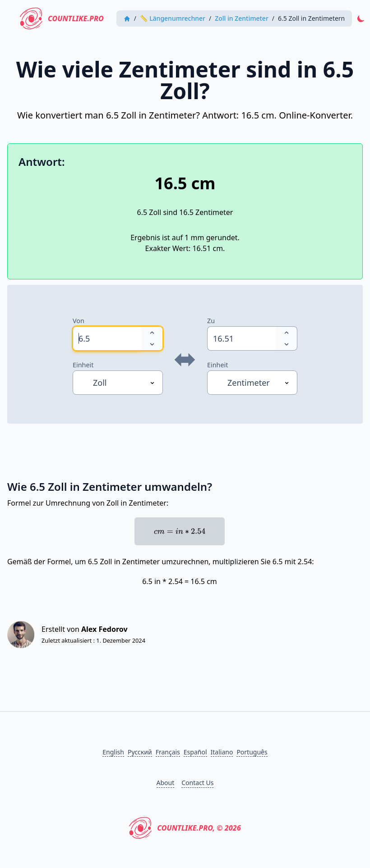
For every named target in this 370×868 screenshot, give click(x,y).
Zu (211, 321)
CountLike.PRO (62, 18)
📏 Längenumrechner (173, 18)
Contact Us (197, 783)
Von (79, 321)
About (166, 783)
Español (195, 752)
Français (168, 752)
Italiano (222, 752)
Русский (140, 752)
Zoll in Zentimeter (242, 18)
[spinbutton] (107, 338)
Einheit (83, 365)
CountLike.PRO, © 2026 (185, 828)
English (113, 752)
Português (252, 752)
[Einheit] (118, 383)
